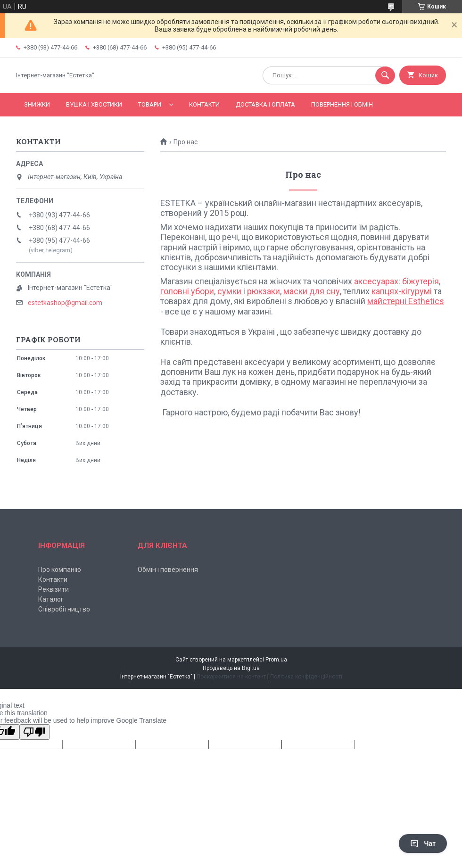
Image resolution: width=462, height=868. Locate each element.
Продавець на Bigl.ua (231, 668)
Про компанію (60, 570)
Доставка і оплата (265, 104)
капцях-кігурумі (402, 291)
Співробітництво (64, 609)
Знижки (37, 104)
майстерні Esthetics (406, 301)
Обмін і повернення (168, 570)
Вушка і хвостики (94, 104)
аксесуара (374, 281)
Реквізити (54, 589)
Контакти (204, 104)
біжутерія (421, 281)
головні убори (187, 291)
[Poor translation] (34, 732)
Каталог (51, 599)
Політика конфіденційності (306, 677)
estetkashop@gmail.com (65, 303)
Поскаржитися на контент (231, 677)
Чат (423, 843)
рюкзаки (264, 291)
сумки (230, 291)
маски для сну (312, 291)
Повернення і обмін (342, 104)
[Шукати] (385, 75)
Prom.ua (276, 660)
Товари (150, 104)
